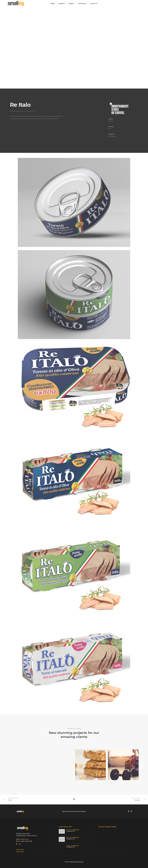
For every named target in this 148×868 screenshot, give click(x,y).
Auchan (137, 800)
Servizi (71, 4)
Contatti (94, 4)
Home (53, 4)
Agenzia (62, 4)
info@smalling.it (24, 839)
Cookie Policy (20, 850)
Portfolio (82, 4)
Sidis (10, 800)
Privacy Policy (20, 852)
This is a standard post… (73, 830)
